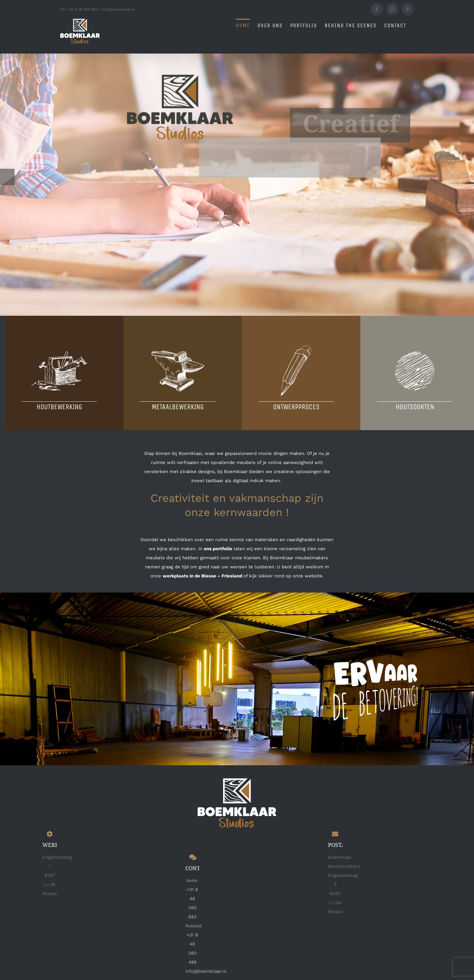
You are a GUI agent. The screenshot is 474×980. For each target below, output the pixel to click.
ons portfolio (218, 549)
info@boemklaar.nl (118, 9)
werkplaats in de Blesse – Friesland (202, 576)
